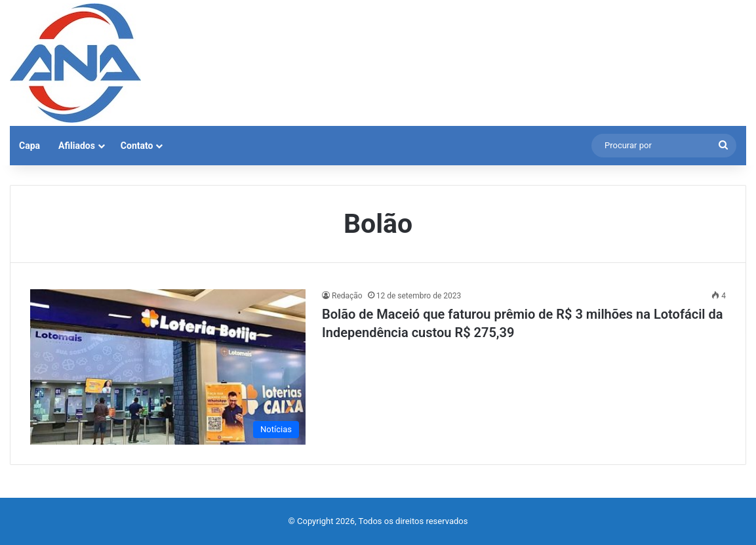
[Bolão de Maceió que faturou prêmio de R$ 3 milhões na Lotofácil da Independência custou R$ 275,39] (168, 367)
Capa (30, 146)
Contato (137, 146)
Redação (347, 296)
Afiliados (77, 146)
